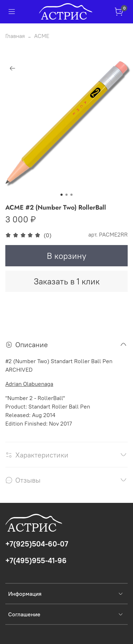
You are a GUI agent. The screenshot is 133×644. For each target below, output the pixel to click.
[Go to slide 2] (67, 195)
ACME (42, 36)
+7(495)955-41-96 (36, 560)
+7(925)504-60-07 (37, 544)
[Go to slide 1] (62, 195)
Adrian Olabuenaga (29, 384)
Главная (15, 36)
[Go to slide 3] (72, 195)
